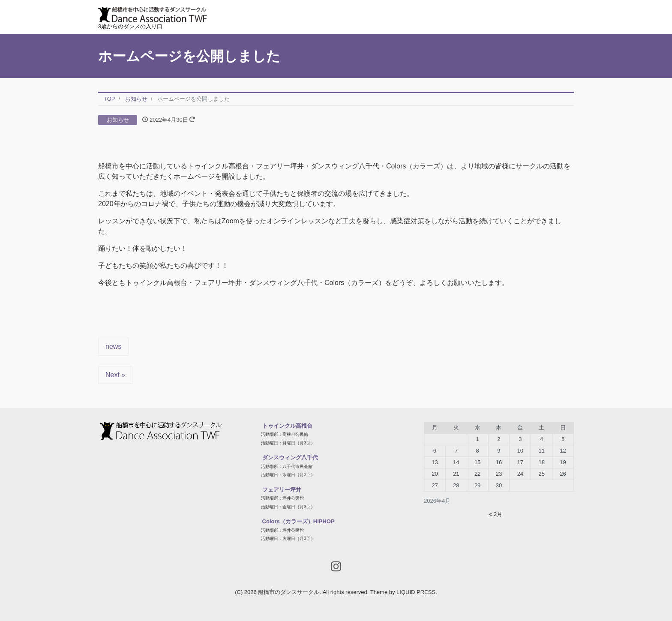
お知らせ (118, 120)
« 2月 (496, 514)
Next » (115, 375)
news (113, 346)
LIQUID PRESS (416, 592)
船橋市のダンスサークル (289, 592)
